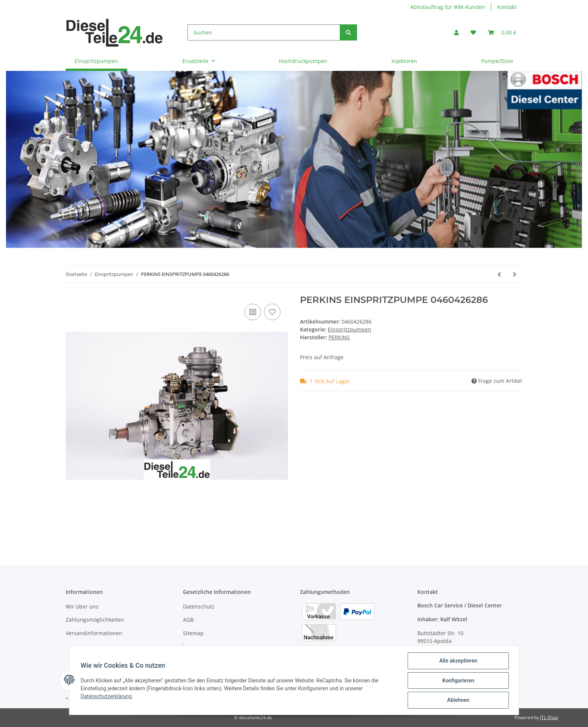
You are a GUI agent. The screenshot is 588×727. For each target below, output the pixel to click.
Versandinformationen (94, 633)
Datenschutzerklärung (107, 697)
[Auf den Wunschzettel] (272, 312)
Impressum (197, 646)
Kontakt (507, 7)
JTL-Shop (549, 717)
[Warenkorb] (502, 32)
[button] (456, 32)
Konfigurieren (457, 681)
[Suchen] (264, 32)
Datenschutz (199, 606)
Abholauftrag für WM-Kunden (448, 7)
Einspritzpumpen (349, 329)
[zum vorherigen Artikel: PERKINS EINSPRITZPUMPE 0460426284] (499, 274)
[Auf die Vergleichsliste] (253, 312)
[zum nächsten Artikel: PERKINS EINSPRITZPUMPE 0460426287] (515, 274)
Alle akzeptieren (457, 661)
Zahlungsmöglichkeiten (95, 620)
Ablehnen (457, 700)
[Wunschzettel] (473, 32)
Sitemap (193, 633)
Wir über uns (82, 606)
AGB (188, 620)
